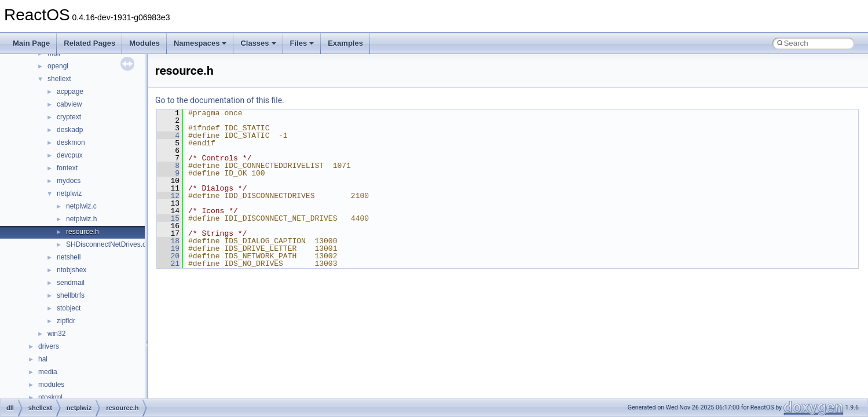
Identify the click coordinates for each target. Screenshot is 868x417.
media (48, 372)
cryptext (69, 117)
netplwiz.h (81, 219)
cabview (69, 104)
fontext (67, 168)
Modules (144, 43)
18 (168, 241)
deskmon (71, 142)
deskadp (70, 130)
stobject (69, 308)
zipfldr (66, 321)
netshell (69, 257)
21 (168, 264)
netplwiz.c (81, 206)
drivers (49, 346)
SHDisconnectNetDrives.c (106, 244)
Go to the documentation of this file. (220, 100)
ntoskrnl (50, 397)
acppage (70, 92)
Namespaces (200, 43)
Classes (258, 43)
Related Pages (89, 43)
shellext (59, 79)
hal (43, 359)
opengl (58, 66)
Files (302, 43)
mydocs (69, 181)
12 (168, 196)
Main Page (31, 43)
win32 (56, 334)
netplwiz (69, 193)
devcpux (70, 155)
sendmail (71, 283)
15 (168, 218)
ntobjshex (72, 270)
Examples (345, 43)
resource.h (83, 232)
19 (168, 248)
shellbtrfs (71, 295)
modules (51, 385)
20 (168, 256)
